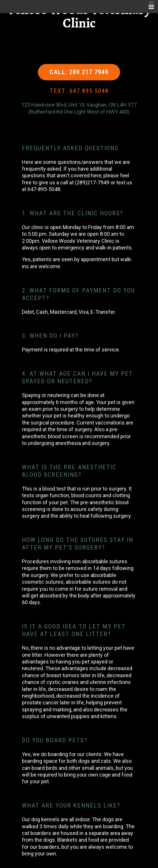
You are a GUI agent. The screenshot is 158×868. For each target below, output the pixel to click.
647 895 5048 (89, 91)
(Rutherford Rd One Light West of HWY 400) (79, 112)
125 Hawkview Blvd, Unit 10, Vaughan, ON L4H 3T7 (79, 105)
